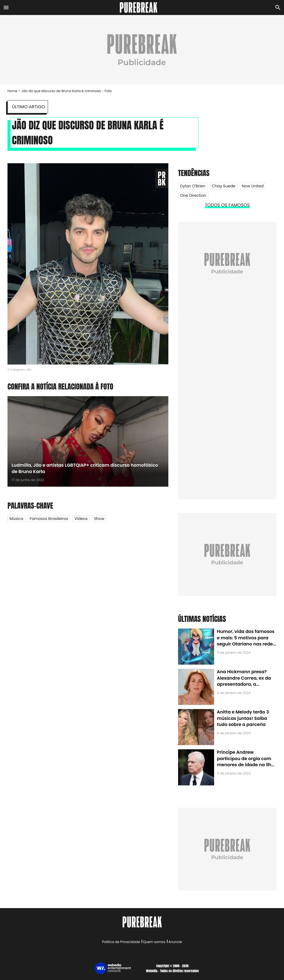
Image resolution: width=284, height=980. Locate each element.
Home (12, 91)
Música (16, 519)
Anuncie (175, 942)
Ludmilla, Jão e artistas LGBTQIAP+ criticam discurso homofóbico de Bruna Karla (85, 468)
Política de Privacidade (121, 942)
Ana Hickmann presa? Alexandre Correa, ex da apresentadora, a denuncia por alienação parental (244, 684)
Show (99, 519)
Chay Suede (224, 186)
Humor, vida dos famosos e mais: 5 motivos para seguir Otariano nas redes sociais (246, 641)
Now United (253, 186)
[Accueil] (142, 7)
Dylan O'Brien (193, 186)
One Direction (193, 195)
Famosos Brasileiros (49, 519)
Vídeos (81, 519)
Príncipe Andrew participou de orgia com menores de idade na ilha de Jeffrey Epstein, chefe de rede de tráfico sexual (246, 765)
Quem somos (154, 942)
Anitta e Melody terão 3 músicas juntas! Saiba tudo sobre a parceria (243, 718)
